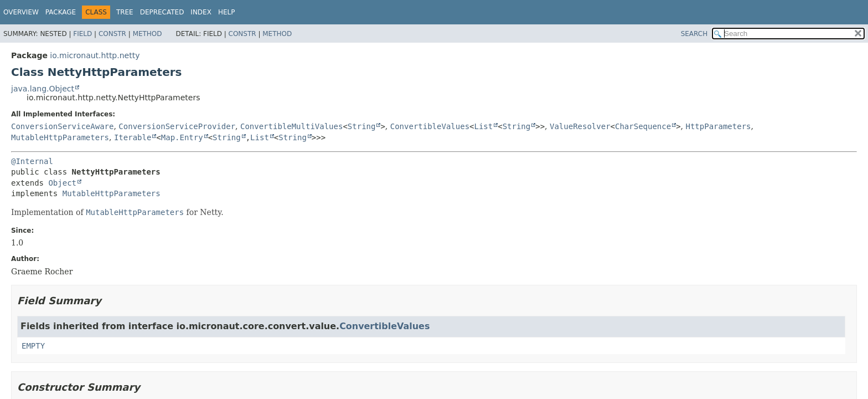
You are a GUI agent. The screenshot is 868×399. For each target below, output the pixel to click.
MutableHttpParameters (60, 137)
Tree (125, 12)
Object (62, 183)
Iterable (133, 137)
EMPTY (33, 346)
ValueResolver (580, 126)
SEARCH (694, 34)
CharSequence (643, 126)
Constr (112, 34)
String (362, 126)
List (484, 126)
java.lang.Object (43, 89)
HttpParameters (719, 126)
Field (82, 34)
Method (148, 34)
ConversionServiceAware (62, 126)
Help (227, 12)
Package (61, 12)
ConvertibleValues (430, 126)
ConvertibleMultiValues (291, 126)
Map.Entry (182, 137)
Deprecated (162, 12)
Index (201, 12)
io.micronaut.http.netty (95, 55)
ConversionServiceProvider (177, 126)
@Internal (32, 161)
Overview (21, 12)
